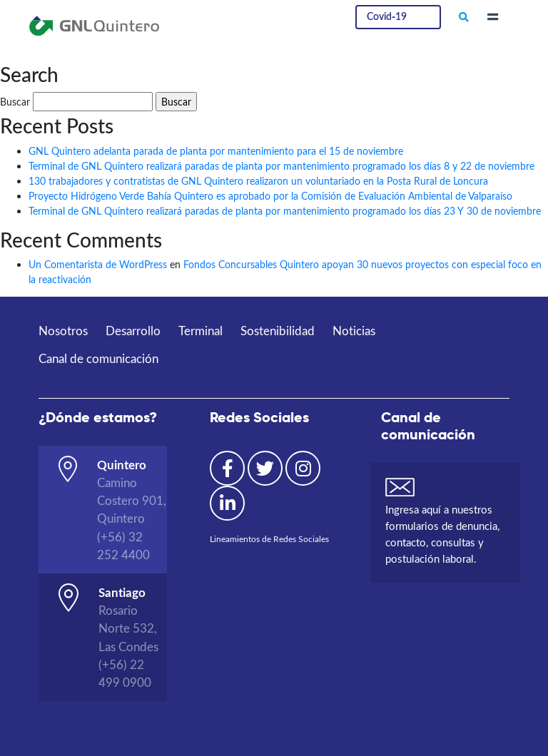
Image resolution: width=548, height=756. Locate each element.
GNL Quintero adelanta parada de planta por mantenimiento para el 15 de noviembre (216, 151)
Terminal (201, 331)
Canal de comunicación (98, 358)
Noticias (354, 331)
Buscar (15, 102)
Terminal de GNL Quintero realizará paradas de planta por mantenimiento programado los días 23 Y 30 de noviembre (285, 211)
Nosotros (63, 331)
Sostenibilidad (278, 331)
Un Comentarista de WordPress (98, 264)
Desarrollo (133, 331)
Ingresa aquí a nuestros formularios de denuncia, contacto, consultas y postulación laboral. (442, 534)
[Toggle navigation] (493, 17)
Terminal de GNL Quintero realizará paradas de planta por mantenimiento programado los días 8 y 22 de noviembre (281, 166)
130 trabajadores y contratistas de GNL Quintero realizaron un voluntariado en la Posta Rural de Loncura (258, 181)
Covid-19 (387, 15)
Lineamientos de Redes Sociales (269, 539)
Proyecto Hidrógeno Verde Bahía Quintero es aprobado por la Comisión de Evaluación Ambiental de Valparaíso (270, 196)
